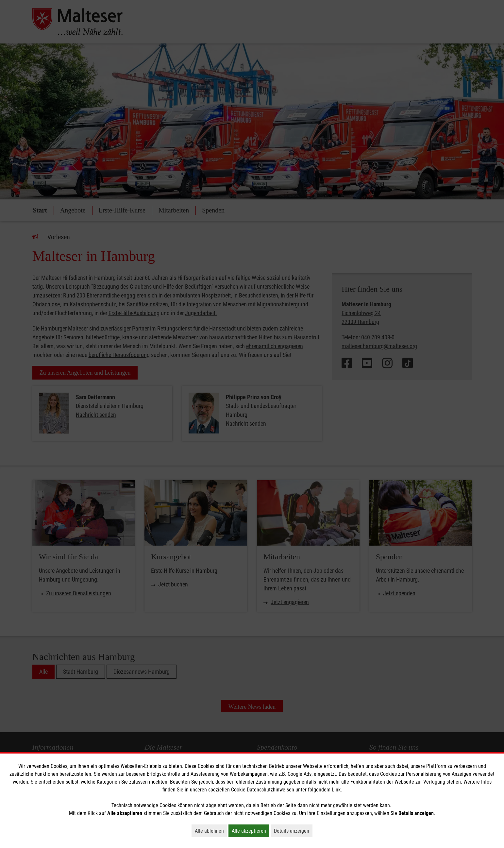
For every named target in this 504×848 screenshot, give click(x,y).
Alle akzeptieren (251, 831)
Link (336, 790)
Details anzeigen (293, 831)
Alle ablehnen (211, 831)
